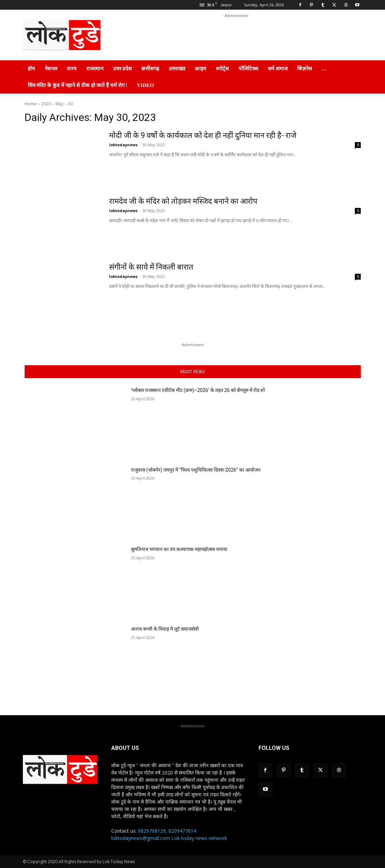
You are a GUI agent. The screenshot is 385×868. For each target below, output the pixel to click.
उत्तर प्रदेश (122, 69)
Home (31, 104)
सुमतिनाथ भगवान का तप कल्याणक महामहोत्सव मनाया (179, 549)
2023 (46, 104)
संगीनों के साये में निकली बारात (151, 267)
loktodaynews (123, 145)
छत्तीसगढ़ (150, 69)
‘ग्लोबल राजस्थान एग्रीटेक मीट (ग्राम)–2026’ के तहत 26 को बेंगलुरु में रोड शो (198, 390)
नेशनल (51, 69)
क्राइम (201, 69)
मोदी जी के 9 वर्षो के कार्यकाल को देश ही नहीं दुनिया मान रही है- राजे (203, 135)
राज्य (72, 69)
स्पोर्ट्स (222, 69)
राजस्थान (95, 69)
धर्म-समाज (278, 69)
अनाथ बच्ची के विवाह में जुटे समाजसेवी (165, 629)
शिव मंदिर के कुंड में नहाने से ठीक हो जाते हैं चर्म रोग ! (78, 85)
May (59, 104)
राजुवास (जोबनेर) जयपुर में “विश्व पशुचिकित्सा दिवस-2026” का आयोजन (196, 470)
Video (145, 85)
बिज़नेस (305, 69)
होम (31, 69)
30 (70, 104)
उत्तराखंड (177, 69)
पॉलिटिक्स (248, 69)
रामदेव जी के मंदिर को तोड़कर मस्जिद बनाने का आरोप (183, 201)
